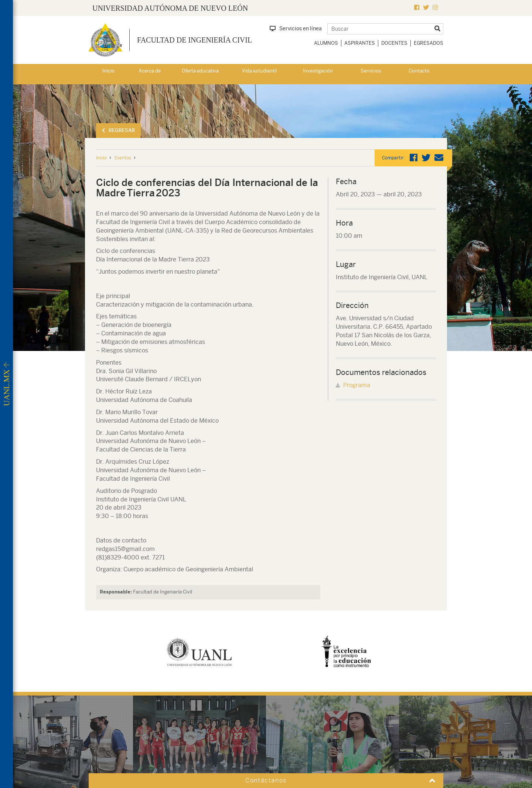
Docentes (394, 43)
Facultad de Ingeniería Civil (195, 40)
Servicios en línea (296, 28)
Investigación (318, 71)
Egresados (429, 43)
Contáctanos (266, 780)
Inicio (108, 71)
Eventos (123, 158)
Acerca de (150, 71)
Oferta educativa (200, 71)
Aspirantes (360, 43)
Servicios (371, 71)
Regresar (118, 130)
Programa (357, 385)
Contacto (419, 71)
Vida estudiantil (259, 71)
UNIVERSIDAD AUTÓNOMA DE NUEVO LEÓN (170, 8)
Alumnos (326, 43)
